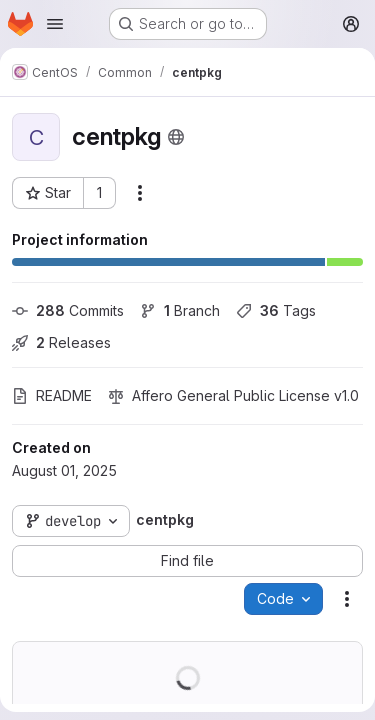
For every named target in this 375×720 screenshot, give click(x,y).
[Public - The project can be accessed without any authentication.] (176, 137)
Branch (180, 310)
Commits (68, 310)
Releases (61, 342)
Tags (276, 310)
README (52, 395)
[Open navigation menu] (55, 24)
